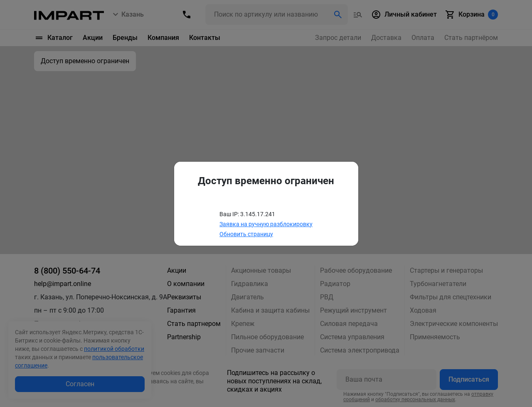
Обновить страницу (246, 234)
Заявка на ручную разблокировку (266, 224)
